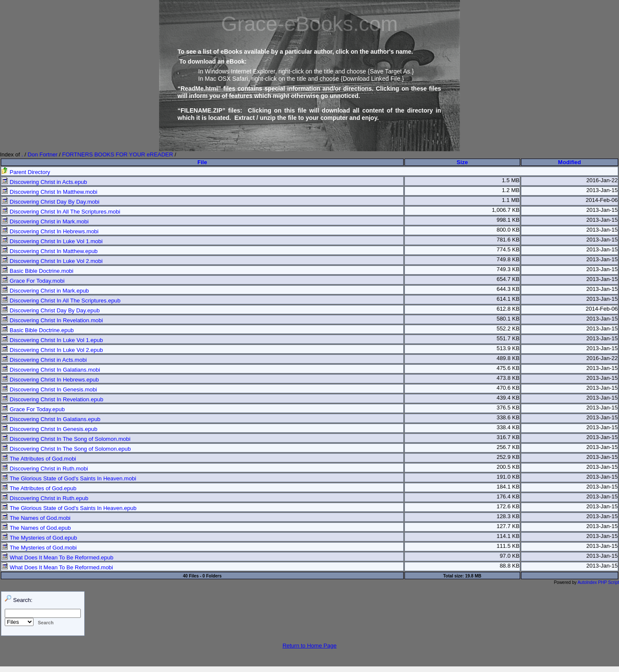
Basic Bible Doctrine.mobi (37, 271)
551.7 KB (508, 338)
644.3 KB (508, 289)
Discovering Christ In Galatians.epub (51, 419)
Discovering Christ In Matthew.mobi (49, 192)
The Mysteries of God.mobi (39, 548)
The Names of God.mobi (36, 518)
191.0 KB (508, 477)
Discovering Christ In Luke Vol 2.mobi (52, 261)
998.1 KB (508, 220)
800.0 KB (508, 230)
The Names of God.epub (36, 528)
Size (462, 162)
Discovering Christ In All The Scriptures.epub (61, 301)
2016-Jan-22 (602, 180)
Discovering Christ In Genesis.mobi (49, 389)
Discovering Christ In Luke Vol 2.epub (52, 350)
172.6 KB (508, 506)
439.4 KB (508, 398)
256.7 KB (508, 447)
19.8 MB (473, 576)
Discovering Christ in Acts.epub (44, 182)
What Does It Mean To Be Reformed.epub (57, 557)
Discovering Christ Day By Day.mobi (50, 202)
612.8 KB (508, 309)
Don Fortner (42, 154)
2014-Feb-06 (602, 200)
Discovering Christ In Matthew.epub (49, 251)
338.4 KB (508, 427)
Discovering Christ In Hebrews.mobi (50, 231)
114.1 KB (508, 536)
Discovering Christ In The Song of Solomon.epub (66, 449)
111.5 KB (508, 546)
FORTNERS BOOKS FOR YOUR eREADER (118, 154)
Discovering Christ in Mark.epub (45, 291)
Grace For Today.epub (33, 409)
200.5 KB (508, 467)
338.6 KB (508, 417)
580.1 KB (508, 319)
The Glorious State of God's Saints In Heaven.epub (69, 508)
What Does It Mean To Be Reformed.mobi (57, 567)
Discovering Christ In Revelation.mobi (52, 320)
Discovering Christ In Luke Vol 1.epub (52, 340)
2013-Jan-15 (602, 190)
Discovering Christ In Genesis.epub (49, 429)
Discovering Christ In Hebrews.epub (50, 380)
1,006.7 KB (506, 210)
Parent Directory (26, 172)
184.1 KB (508, 487)
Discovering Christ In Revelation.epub (52, 399)
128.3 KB (508, 516)
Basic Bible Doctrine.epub (37, 330)
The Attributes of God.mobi (39, 459)
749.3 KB (508, 269)
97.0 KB (509, 556)
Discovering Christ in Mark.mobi (45, 221)
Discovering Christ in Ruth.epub (45, 498)
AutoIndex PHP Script (598, 582)
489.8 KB (508, 358)
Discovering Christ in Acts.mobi (44, 360)
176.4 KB (508, 496)
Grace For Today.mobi (33, 281)
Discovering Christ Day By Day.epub (51, 310)
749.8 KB (508, 259)
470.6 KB (508, 388)
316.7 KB (508, 437)
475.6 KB (508, 368)
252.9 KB (508, 457)
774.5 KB (508, 249)
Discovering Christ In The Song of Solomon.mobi (66, 439)
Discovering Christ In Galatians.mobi (51, 370)
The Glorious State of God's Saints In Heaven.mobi (69, 478)
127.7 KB (508, 526)
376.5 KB (508, 408)
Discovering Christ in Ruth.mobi (45, 469)
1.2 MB (510, 190)
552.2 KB (508, 328)
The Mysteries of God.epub (39, 538)
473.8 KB (508, 378)
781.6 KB (508, 240)
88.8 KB (509, 566)
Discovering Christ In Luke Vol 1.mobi (52, 241)
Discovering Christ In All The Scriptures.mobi (61, 212)
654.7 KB (508, 279)
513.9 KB (508, 348)
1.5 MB (510, 180)
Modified (569, 162)
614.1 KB (508, 299)
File (202, 162)
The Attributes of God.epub (39, 488)
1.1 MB (510, 200)
